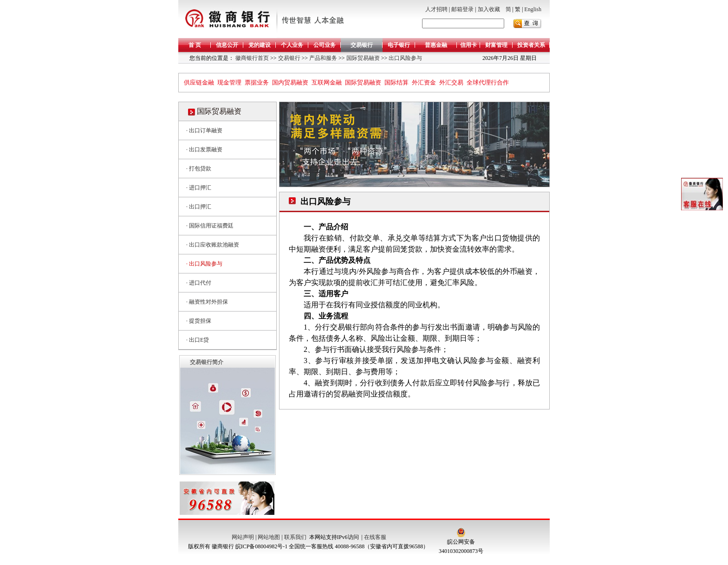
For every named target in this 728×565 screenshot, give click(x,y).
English (533, 9)
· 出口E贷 (198, 340)
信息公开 (227, 45)
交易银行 (362, 45)
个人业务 (292, 45)
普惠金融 (436, 45)
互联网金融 (327, 82)
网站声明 (243, 537)
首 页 (195, 45)
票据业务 (257, 82)
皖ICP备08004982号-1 (262, 546)
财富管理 (496, 45)
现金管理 (229, 82)
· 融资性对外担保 (207, 302)
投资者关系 (531, 45)
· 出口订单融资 (204, 130)
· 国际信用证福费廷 (210, 226)
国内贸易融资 (290, 82)
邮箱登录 (462, 9)
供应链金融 (199, 82)
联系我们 (295, 537)
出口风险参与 (405, 58)
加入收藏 (489, 9)
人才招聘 (436, 9)
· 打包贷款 (199, 169)
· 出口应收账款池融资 (213, 245)
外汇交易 (451, 82)
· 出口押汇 (199, 207)
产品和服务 (322, 58)
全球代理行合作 (488, 82)
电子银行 (399, 45)
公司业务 (325, 45)
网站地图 (269, 537)
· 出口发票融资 (204, 149)
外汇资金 (424, 82)
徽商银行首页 (252, 58)
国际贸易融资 (362, 58)
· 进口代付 (199, 283)
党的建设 (260, 45)
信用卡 (468, 45)
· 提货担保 (199, 321)
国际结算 (396, 82)
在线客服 (375, 537)
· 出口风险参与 (204, 264)
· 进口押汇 (199, 188)
